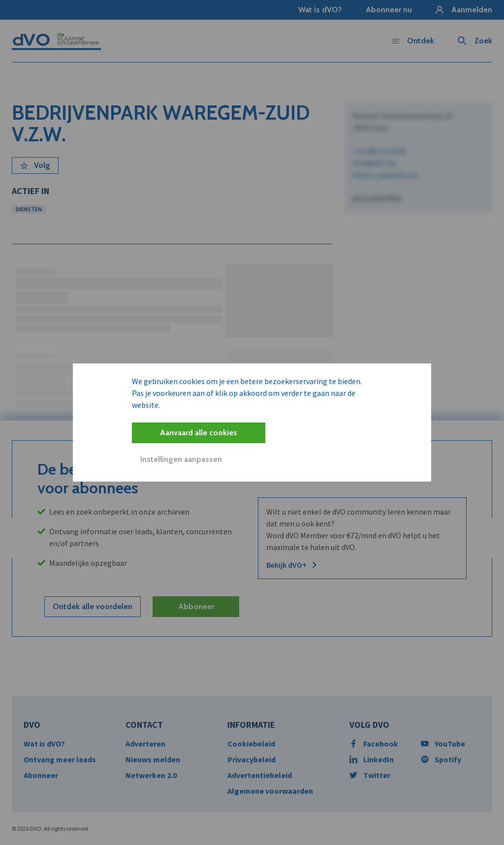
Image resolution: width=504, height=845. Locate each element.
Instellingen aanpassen (181, 459)
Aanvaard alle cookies (199, 433)
